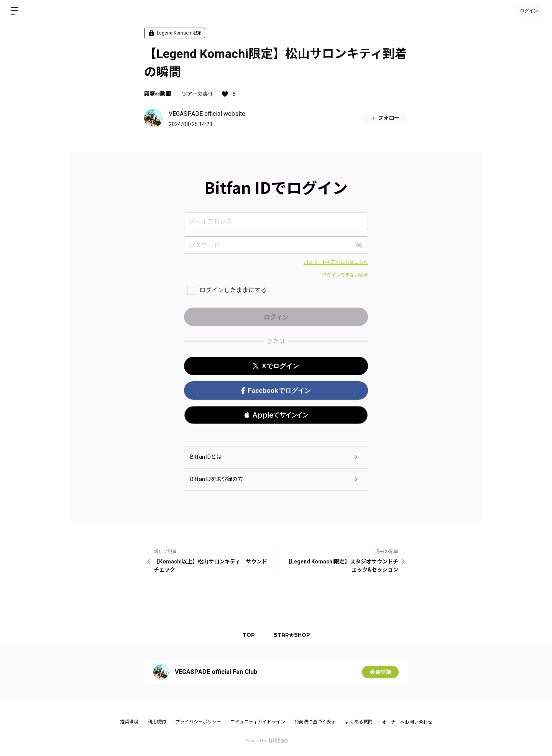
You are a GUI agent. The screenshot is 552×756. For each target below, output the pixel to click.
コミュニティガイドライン (258, 722)
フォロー (385, 118)
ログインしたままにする (233, 290)
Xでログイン (276, 366)
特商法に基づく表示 (315, 722)
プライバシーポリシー (198, 722)
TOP (249, 635)
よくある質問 (359, 722)
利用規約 (157, 722)
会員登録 (380, 672)
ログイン (529, 11)
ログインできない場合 (345, 275)
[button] (276, 415)
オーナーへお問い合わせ (407, 722)
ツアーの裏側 (198, 94)
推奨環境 (129, 722)
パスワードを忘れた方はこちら (336, 262)
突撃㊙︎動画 (158, 94)
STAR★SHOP (292, 635)
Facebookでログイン (276, 391)
